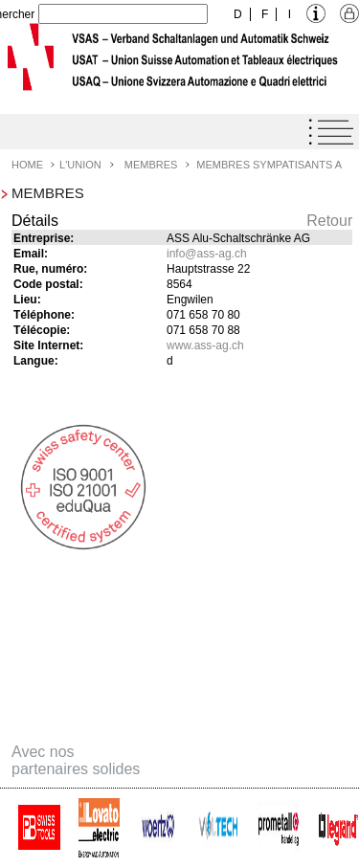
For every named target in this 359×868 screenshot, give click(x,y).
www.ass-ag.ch (205, 345)
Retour (329, 221)
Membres (151, 165)
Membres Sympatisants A (269, 165)
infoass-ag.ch (207, 254)
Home (27, 165)
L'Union (80, 165)
